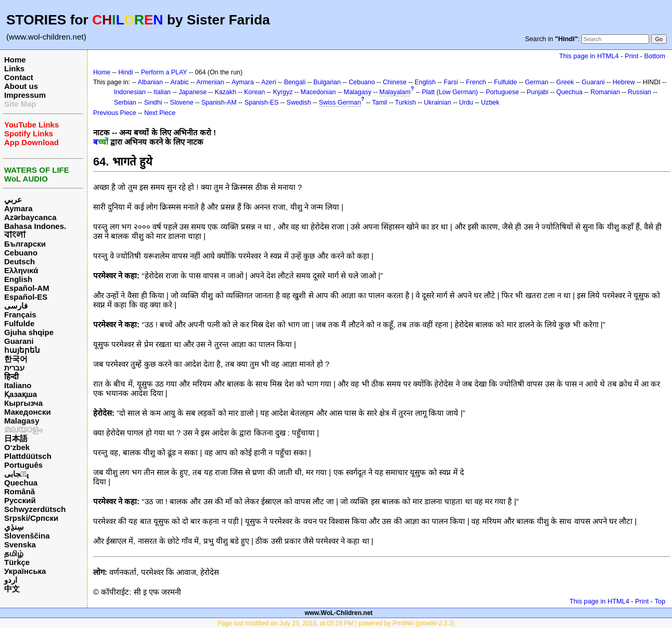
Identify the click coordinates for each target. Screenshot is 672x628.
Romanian (605, 92)
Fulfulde (19, 323)
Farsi (451, 82)
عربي (13, 200)
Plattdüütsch (28, 456)
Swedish (299, 102)
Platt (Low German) (450, 92)
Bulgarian (327, 82)
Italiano (18, 385)
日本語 (16, 438)
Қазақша (21, 394)
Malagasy (22, 421)
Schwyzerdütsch (35, 509)
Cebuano (21, 253)
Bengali (295, 82)
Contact (19, 77)
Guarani (19, 341)
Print (631, 56)
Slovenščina (27, 536)
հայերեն (22, 350)
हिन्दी (11, 376)
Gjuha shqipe (29, 332)
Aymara (18, 208)
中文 (12, 589)
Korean (254, 92)
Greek (565, 82)
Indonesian (130, 92)
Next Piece (160, 113)
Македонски (28, 412)
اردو (11, 580)
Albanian (150, 82)
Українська (25, 571)
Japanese (192, 92)
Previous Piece (115, 113)
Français (20, 315)
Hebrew (624, 82)
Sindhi (153, 102)
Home (15, 60)
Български (25, 244)
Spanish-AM (219, 102)
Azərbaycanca (30, 217)
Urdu (466, 102)
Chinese (395, 82)
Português (23, 465)
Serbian (125, 102)
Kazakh (226, 92)
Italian (162, 92)
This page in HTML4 (589, 56)
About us (21, 86)
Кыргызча (23, 403)
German (537, 82)
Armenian (210, 82)
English (18, 279)
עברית (14, 368)
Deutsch (20, 261)
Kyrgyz (283, 92)
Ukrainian (438, 102)
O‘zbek (17, 447)
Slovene (182, 102)
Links (14, 68)
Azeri (268, 82)
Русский (20, 500)
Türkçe (17, 562)
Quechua (21, 483)
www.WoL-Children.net (339, 613)
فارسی (16, 306)
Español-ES (26, 297)
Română (20, 491)
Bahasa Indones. (35, 226)
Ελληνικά (21, 270)
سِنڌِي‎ (14, 527)
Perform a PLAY (164, 72)
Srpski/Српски (31, 518)
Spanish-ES (262, 102)
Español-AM (27, 288)
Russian (639, 92)
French (476, 82)
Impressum (25, 95)
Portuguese (502, 92)
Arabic (180, 82)
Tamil (379, 102)
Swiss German (340, 102)
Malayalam (395, 92)
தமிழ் (14, 553)
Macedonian (318, 92)
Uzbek (490, 102)
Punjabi (538, 92)
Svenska (20, 544)
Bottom (655, 56)
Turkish (405, 102)
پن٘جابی (16, 474)
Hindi (125, 72)
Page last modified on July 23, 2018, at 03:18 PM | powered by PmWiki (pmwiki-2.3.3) (336, 623)
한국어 (16, 359)
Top (660, 601)
